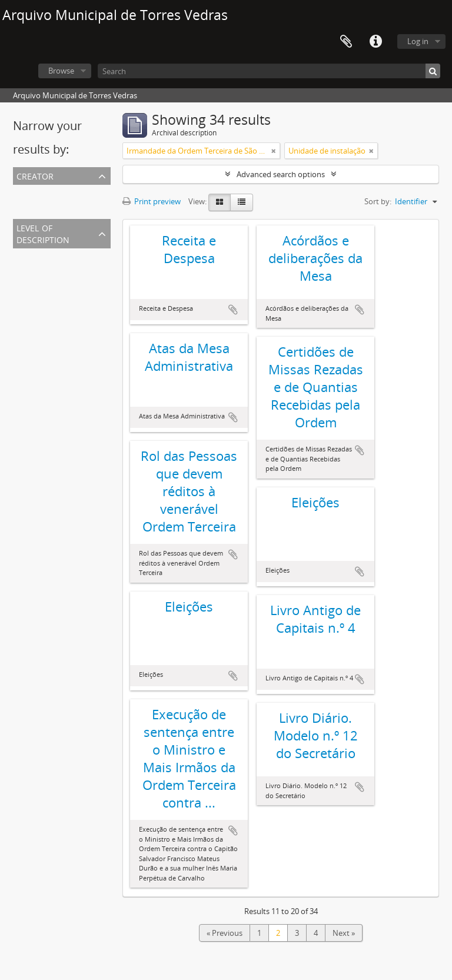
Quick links (375, 42)
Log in (418, 41)
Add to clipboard (233, 310)
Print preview (152, 201)
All (19, 192)
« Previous (225, 933)
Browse (61, 71)
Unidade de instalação (54, 270)
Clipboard (346, 42)
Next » (344, 933)
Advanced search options (281, 174)
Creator (35, 175)
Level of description (43, 233)
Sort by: (378, 201)
